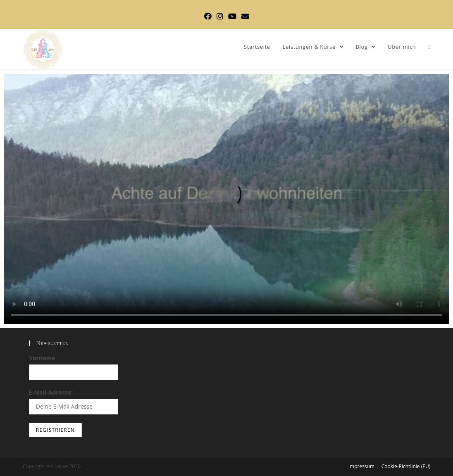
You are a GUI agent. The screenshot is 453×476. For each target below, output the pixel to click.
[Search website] (429, 47)
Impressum (361, 466)
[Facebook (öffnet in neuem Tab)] (208, 16)
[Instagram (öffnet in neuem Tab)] (220, 16)
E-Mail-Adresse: (74, 401)
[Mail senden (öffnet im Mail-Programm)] (245, 16)
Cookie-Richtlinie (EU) (406, 466)
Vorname (42, 358)
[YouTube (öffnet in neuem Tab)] (232, 16)
